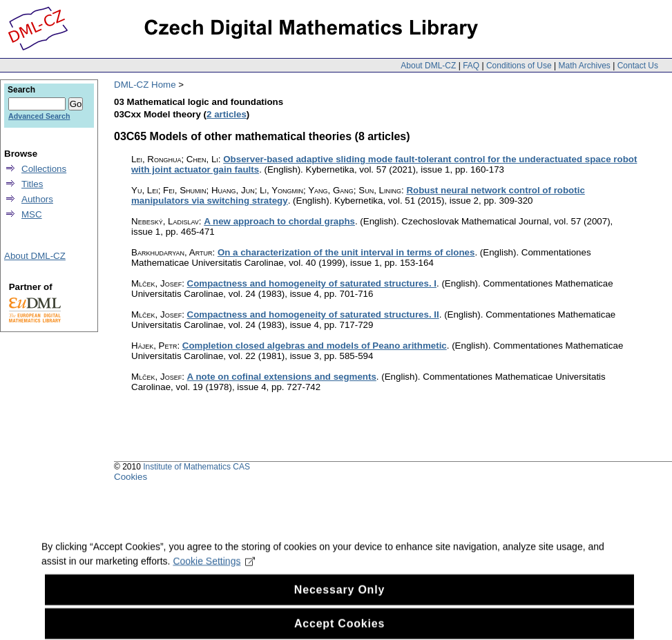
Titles (32, 184)
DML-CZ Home (145, 85)
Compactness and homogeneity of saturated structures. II (313, 314)
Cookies (131, 477)
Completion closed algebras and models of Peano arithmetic (315, 346)
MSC (32, 214)
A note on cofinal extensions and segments (282, 377)
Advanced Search (39, 116)
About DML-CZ (428, 66)
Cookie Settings (214, 570)
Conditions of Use (519, 66)
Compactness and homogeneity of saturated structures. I (312, 283)
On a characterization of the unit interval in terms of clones (346, 252)
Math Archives (584, 66)
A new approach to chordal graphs (279, 221)
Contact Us (638, 66)
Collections (44, 169)
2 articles (227, 114)
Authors (37, 199)
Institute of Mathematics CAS (196, 467)
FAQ (471, 66)
